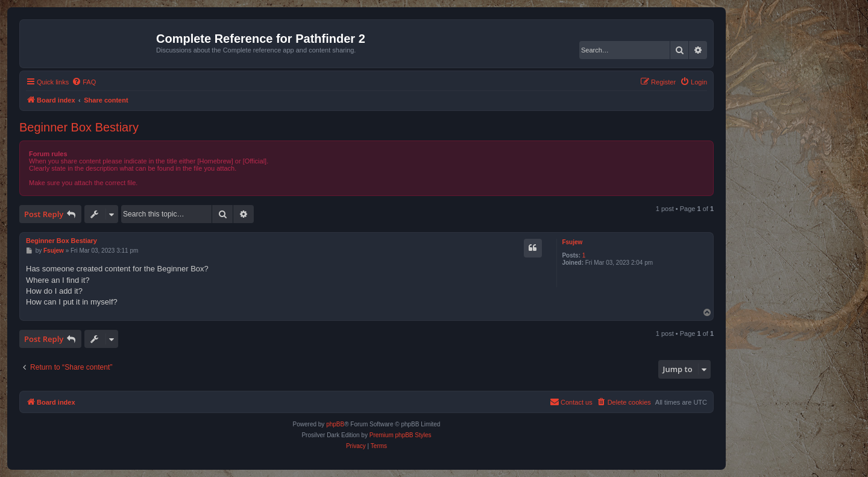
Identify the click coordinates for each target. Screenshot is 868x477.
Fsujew (572, 242)
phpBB (335, 424)
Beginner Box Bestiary (79, 127)
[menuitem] (84, 82)
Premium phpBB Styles (401, 435)
